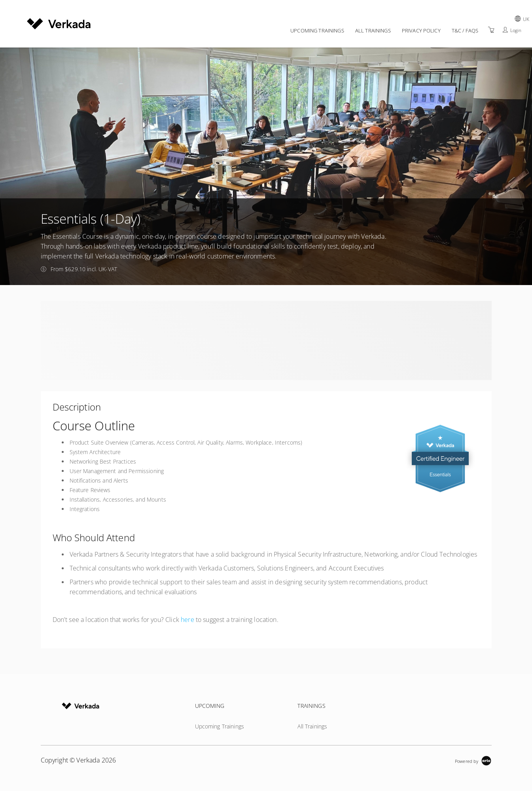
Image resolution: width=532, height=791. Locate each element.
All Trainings (373, 30)
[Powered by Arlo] (473, 760)
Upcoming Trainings (317, 30)
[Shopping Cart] (491, 30)
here (187, 620)
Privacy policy (421, 30)
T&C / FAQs (465, 30)
